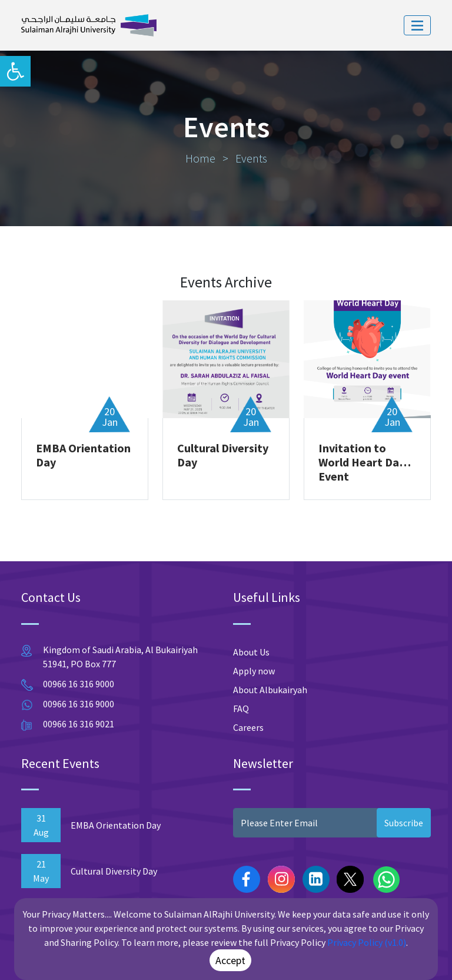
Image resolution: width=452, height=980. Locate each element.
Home (202, 158)
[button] (15, 71)
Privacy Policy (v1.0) (367, 942)
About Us (251, 652)
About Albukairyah (270, 690)
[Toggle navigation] (417, 25)
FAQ (241, 708)
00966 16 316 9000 (79, 684)
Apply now (254, 671)
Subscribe (404, 823)
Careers (248, 727)
